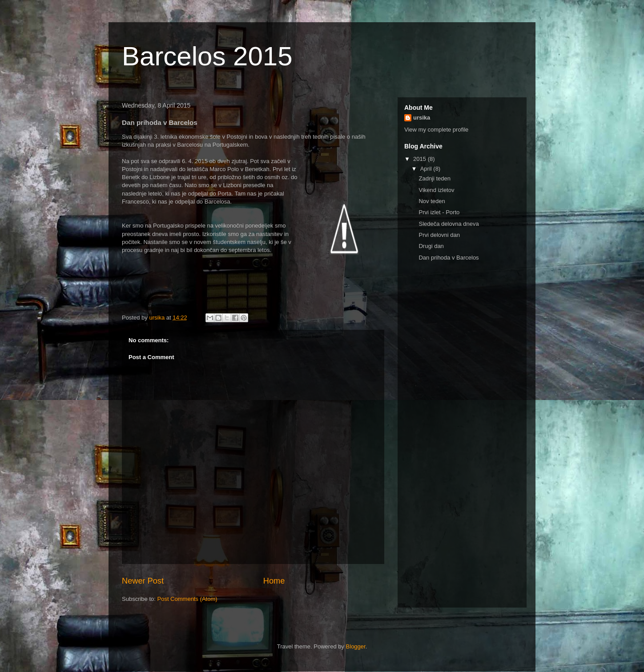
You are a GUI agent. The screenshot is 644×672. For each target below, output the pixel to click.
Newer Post (143, 581)
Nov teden (432, 201)
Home (274, 581)
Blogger (356, 646)
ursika (422, 118)
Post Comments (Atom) (187, 599)
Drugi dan (431, 246)
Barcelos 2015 (207, 56)
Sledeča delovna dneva (449, 224)
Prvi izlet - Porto (439, 212)
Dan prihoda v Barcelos (449, 258)
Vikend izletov (436, 190)
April (427, 169)
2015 (421, 159)
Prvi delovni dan (439, 235)
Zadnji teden (435, 178)
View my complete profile (436, 130)
